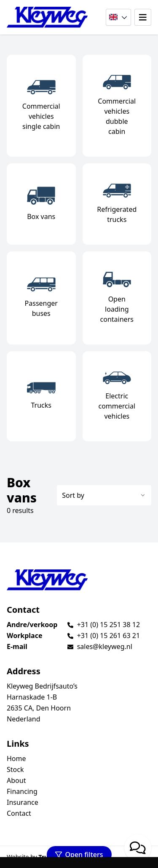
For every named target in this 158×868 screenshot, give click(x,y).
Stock (15, 769)
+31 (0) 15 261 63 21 (108, 636)
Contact (19, 813)
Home (16, 758)
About (16, 780)
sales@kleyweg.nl (105, 646)
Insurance (23, 802)
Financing (22, 791)
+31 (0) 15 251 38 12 (108, 625)
